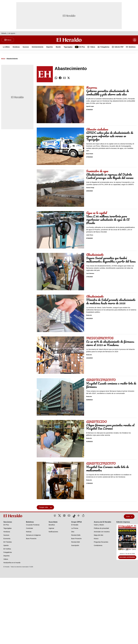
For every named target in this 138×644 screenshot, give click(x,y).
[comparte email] (64, 78)
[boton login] (135, 40)
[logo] (13, 516)
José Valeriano (90, 274)
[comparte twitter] (69, 78)
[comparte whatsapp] (56, 78)
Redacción (89, 315)
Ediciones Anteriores (127, 557)
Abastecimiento (12, 59)
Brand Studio (90, 154)
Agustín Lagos (90, 107)
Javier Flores (90, 235)
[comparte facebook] (60, 78)
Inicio (3, 59)
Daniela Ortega (90, 188)
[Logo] (69, 40)
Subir (129, 517)
